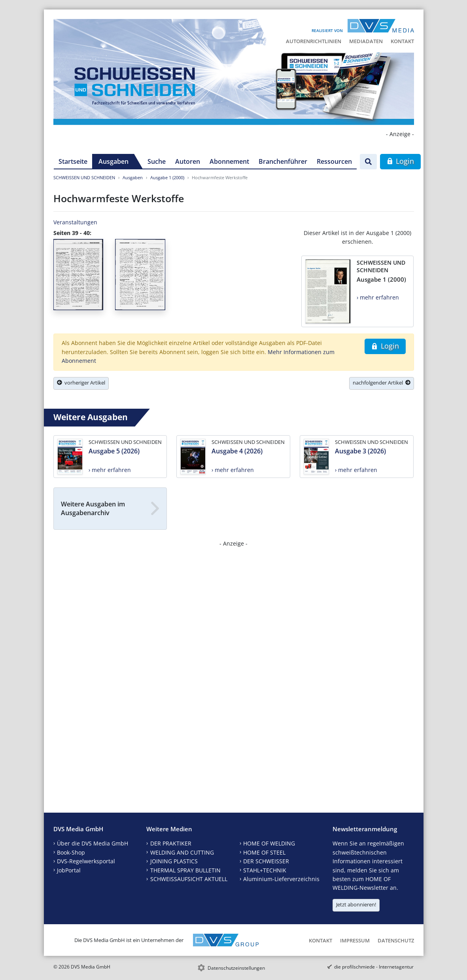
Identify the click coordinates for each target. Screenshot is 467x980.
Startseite (73, 161)
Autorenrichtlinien (314, 41)
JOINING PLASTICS (174, 861)
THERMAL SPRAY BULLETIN (185, 870)
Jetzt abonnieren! (356, 904)
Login (400, 161)
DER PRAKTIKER (171, 843)
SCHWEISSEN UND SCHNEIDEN (84, 177)
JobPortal (69, 870)
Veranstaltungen (75, 222)
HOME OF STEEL (264, 852)
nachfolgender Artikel (382, 383)
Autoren (188, 161)
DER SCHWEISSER (266, 861)
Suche (157, 161)
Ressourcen (334, 161)
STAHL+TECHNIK (265, 870)
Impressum (355, 940)
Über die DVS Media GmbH (93, 843)
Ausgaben (113, 161)
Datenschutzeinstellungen (236, 968)
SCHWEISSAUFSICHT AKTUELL (189, 879)
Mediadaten (366, 41)
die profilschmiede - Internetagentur (374, 967)
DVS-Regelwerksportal (86, 861)
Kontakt (402, 41)
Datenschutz (396, 940)
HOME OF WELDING (269, 843)
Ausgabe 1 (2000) (167, 177)
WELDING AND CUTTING (182, 852)
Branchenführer (283, 161)
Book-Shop (71, 852)
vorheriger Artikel (81, 383)
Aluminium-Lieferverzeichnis (281, 879)
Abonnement (229, 161)
